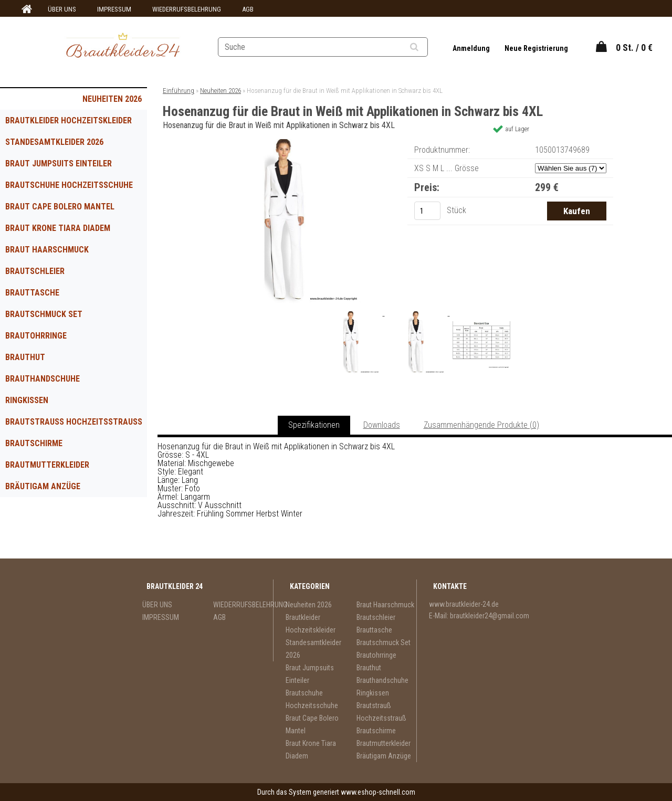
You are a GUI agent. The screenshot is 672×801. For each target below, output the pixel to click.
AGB (248, 9)
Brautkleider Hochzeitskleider (69, 120)
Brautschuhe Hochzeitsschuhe (69, 185)
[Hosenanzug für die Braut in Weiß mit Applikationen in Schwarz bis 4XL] (285, 143)
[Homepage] (25, 9)
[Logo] (123, 47)
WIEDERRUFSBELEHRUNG (187, 9)
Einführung (178, 91)
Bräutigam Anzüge (43, 486)
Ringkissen (27, 400)
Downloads (382, 425)
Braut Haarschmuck (47, 250)
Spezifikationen (314, 425)
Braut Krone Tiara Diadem (58, 228)
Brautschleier (35, 271)
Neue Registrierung (536, 48)
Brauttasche (32, 293)
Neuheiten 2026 (112, 99)
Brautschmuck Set (44, 314)
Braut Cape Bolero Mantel (60, 207)
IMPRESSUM (114, 9)
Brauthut (25, 357)
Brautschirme (34, 443)
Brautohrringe (36, 336)
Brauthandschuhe (43, 379)
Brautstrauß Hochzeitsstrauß (74, 422)
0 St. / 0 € (634, 48)
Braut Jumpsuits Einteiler (59, 164)
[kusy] (427, 211)
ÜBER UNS (62, 9)
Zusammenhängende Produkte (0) (481, 425)
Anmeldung (472, 48)
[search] (427, 47)
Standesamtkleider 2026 (54, 142)
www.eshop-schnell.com (378, 792)
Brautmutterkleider (47, 465)
